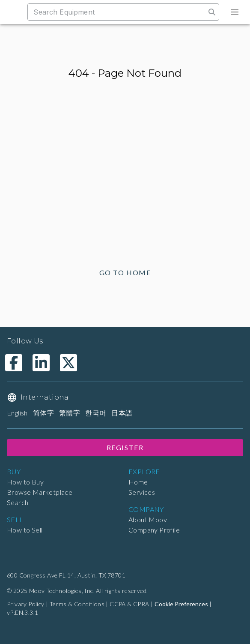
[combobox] (121, 12)
